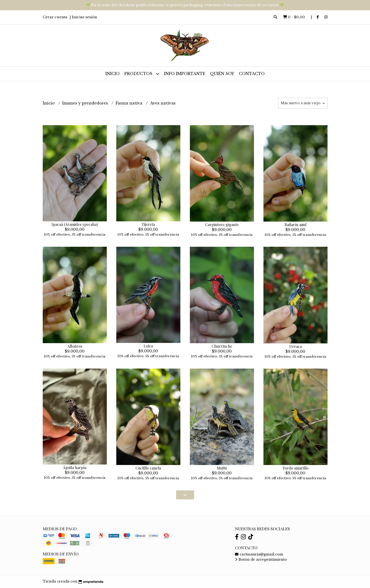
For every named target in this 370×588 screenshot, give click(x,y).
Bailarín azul (295, 225)
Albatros (75, 346)
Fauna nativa (130, 103)
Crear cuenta (55, 17)
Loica (148, 346)
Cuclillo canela (148, 468)
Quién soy (222, 74)
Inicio (112, 74)
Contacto (252, 74)
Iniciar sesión (84, 17)
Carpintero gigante (222, 225)
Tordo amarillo (295, 468)
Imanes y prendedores (86, 103)
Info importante (185, 74)
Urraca (295, 346)
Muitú (222, 468)
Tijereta (148, 224)
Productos (142, 74)
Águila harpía (75, 467)
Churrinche (222, 346)
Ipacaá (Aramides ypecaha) (75, 224)
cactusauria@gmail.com (259, 554)
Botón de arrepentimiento (261, 560)
